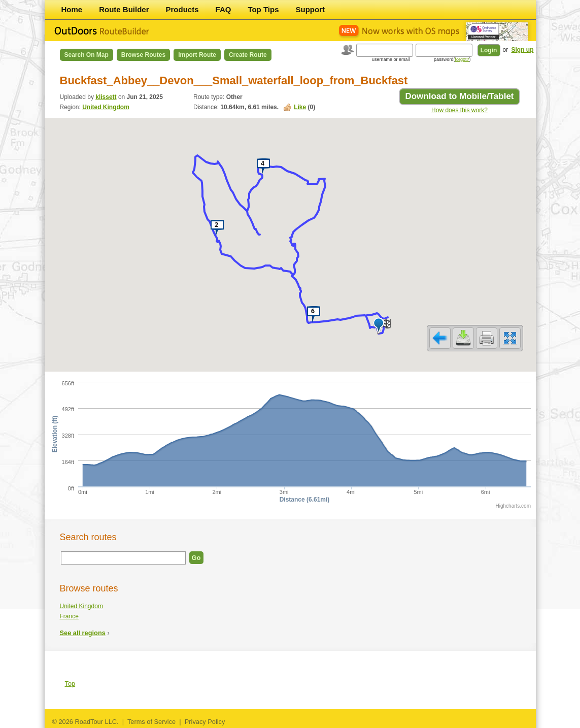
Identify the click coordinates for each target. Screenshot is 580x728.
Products (182, 9)
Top (70, 684)
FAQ (224, 9)
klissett (106, 97)
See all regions (83, 633)
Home (72, 9)
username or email (391, 59)
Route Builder (124, 9)
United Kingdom (106, 107)
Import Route (197, 55)
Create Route (248, 55)
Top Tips (263, 9)
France (69, 616)
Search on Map (87, 55)
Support (311, 9)
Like (300, 107)
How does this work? (459, 110)
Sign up (523, 50)
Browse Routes (143, 55)
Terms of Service (151, 722)
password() (452, 59)
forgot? (462, 59)
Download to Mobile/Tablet (459, 96)
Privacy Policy (205, 722)
